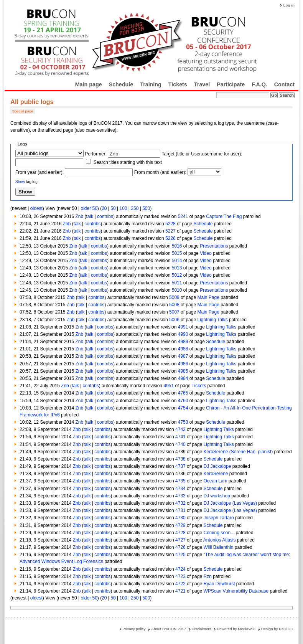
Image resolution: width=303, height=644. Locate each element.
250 (135, 208)
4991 (183, 327)
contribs (105, 216)
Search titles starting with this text (128, 162)
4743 (180, 429)
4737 (180, 466)
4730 (180, 518)
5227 (170, 231)
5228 (170, 224)
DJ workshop (217, 496)
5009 (174, 297)
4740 (180, 444)
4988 (183, 349)
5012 (177, 275)
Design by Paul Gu (277, 629)
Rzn (207, 576)
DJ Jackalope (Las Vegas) (230, 503)
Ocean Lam (215, 481)
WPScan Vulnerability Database (236, 591)
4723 (180, 576)
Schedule (121, 84)
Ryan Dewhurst (219, 584)
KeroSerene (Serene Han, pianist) (238, 452)
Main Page (208, 297)
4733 (180, 496)
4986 (183, 364)
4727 (180, 540)
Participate (231, 84)
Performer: (96, 154)
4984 (183, 378)
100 (123, 208)
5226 (170, 238)
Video (206, 253)
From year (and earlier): (40, 172)
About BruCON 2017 (169, 629)
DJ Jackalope (217, 466)
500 (146, 208)
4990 (183, 334)
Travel (202, 84)
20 (104, 208)
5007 (174, 312)
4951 (169, 386)
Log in (289, 5)
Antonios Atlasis (220, 540)
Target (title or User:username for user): (202, 154)
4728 (180, 533)
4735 (180, 481)
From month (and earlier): (160, 172)
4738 (180, 459)
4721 (180, 591)
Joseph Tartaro (218, 518)
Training (151, 84)
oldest (36, 208)
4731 (180, 510)
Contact (284, 84)
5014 (177, 261)
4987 (183, 356)
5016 (177, 246)
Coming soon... (219, 533)
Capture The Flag (224, 216)
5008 (174, 305)
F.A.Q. (259, 84)
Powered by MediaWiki (236, 629)
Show (20, 182)
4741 (180, 437)
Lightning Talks (212, 320)
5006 (174, 320)
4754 (183, 408)
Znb (79, 216)
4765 (183, 393)
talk (90, 216)
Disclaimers (202, 629)
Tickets (178, 84)
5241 (183, 216)
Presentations (214, 246)
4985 (183, 371)
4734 (180, 489)
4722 (180, 584)
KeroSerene (216, 474)
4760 (183, 401)
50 (113, 208)
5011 (177, 283)
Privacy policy (134, 629)
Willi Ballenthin (218, 547)
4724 (180, 569)
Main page (89, 84)
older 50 (89, 208)
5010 (177, 290)
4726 (180, 547)
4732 (180, 503)
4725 (180, 555)
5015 (177, 253)
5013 (177, 268)
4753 (183, 422)
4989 (183, 342)
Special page (23, 111)
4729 (180, 525)
